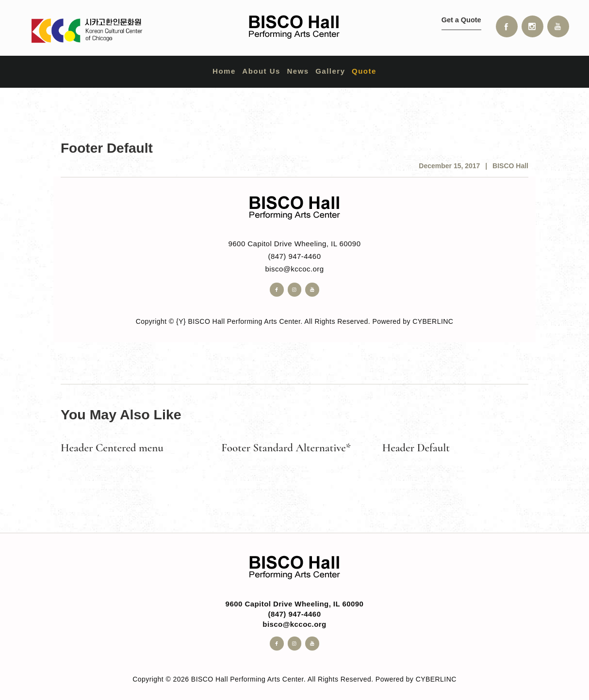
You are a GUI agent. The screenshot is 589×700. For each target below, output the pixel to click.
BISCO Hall (510, 166)
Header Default (416, 448)
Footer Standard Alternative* (286, 448)
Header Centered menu (112, 448)
